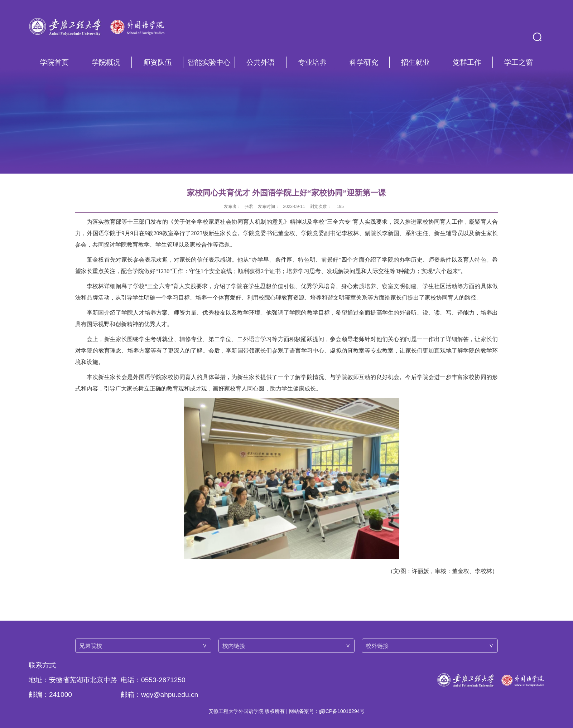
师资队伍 (158, 62)
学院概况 (106, 62)
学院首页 (54, 62)
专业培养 (312, 62)
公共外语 (261, 62)
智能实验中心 (209, 62)
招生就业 (415, 62)
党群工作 (467, 62)
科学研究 (364, 62)
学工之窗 (519, 62)
